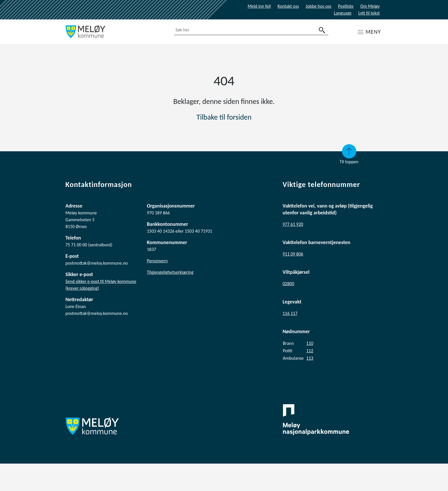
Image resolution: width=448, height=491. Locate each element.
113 (310, 358)
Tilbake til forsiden (224, 117)
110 (310, 343)
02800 (288, 284)
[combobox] (251, 30)
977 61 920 (293, 224)
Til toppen (349, 154)
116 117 (290, 313)
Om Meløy (370, 6)
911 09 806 (293, 254)
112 (310, 351)
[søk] (322, 30)
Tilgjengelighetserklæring (170, 272)
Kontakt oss (288, 6)
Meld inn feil (259, 6)
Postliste (346, 6)
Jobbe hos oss (319, 6)
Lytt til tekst (369, 13)
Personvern (157, 261)
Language (343, 13)
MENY (373, 32)
